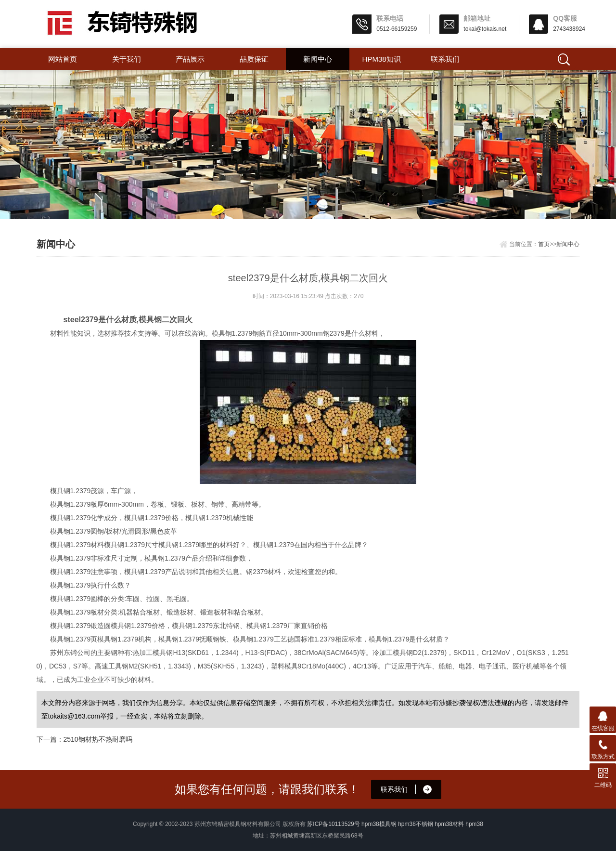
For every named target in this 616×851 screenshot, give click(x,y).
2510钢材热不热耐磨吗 (98, 739)
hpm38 (474, 824)
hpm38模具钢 (379, 824)
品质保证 (254, 59)
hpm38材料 (449, 824)
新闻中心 (318, 59)
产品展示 (190, 59)
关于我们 (127, 59)
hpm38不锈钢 (416, 824)
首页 (544, 244)
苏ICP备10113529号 (333, 824)
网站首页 (63, 59)
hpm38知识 (382, 59)
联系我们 (445, 59)
